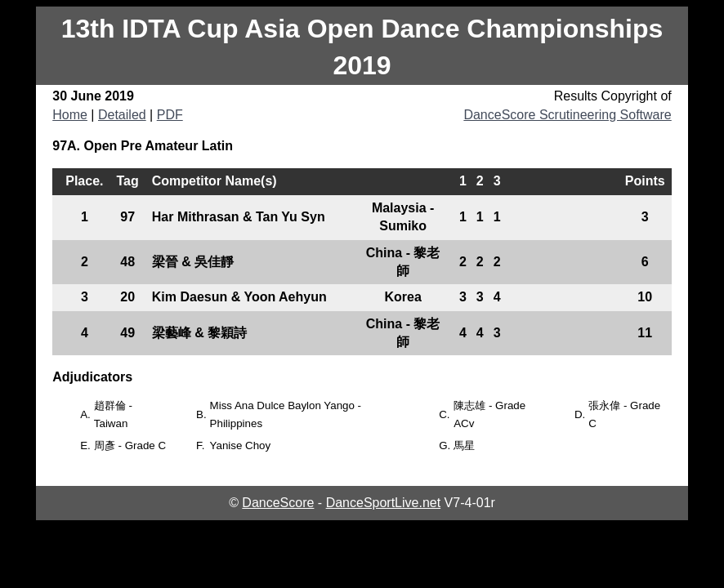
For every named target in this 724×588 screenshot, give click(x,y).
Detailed (122, 115)
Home (70, 115)
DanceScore (278, 503)
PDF (170, 115)
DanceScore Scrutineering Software (567, 115)
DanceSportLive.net (384, 503)
